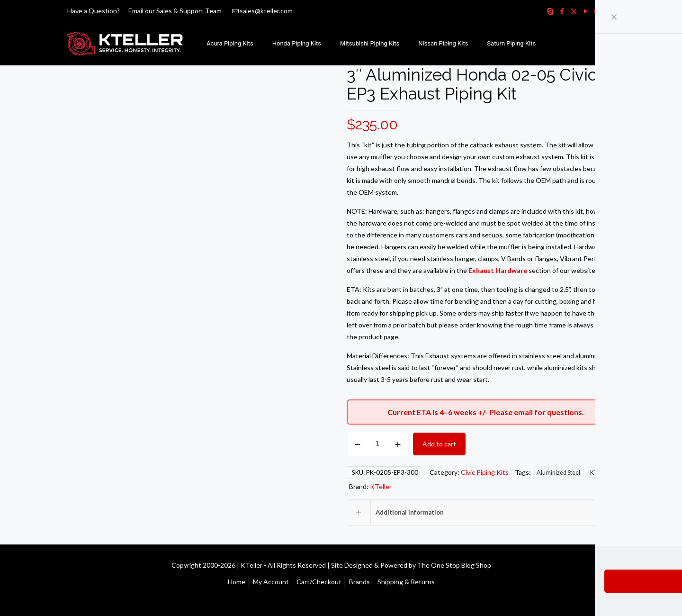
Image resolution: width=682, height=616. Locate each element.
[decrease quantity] (357, 444)
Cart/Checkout (319, 582)
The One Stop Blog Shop (454, 565)
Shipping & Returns (406, 582)
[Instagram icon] (597, 11)
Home (237, 582)
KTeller (600, 473)
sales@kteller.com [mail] (266, 11)
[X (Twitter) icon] (574, 11)
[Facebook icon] (562, 11)
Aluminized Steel (558, 473)
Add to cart (439, 444)
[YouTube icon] (586, 11)
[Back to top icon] (614, 564)
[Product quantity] (377, 444)
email (523, 412)
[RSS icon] (609, 11)
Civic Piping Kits (485, 472)
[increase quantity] (398, 444)
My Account (271, 582)
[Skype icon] (550, 11)
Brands (359, 582)
